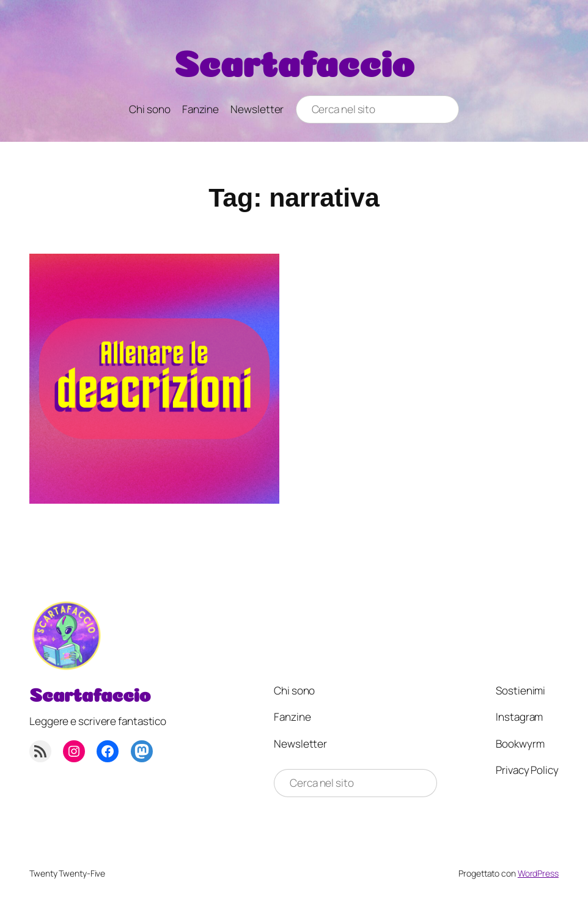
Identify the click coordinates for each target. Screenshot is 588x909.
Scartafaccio (294, 59)
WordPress (538, 873)
